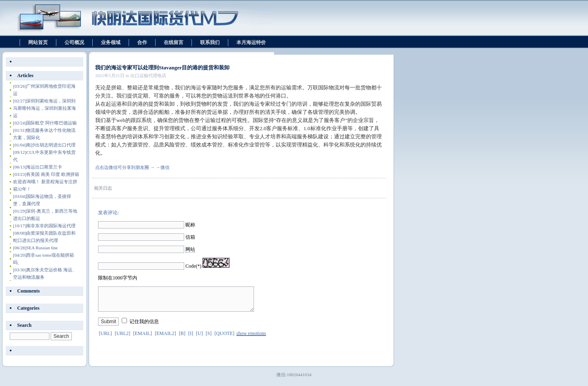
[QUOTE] (224, 338)
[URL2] (122, 338)
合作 (142, 42)
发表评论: (108, 213)
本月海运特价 (251, 42)
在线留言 (174, 42)
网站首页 (38, 42)
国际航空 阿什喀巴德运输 (45, 123)
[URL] (105, 338)
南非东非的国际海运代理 (44, 226)
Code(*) (193, 266)
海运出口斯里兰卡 (38, 167)
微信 (165, 167)
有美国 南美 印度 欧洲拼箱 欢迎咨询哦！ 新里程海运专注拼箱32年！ (46, 182)
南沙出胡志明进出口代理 (44, 145)
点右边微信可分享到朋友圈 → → (128, 167)
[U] (199, 338)
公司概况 (74, 42)
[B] (182, 338)
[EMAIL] (143, 338)
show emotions (251, 338)
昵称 (190, 225)
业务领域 (111, 42)
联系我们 (210, 42)
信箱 (190, 237)
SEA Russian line (35, 248)
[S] (209, 338)
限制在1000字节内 (118, 278)
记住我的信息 (144, 326)
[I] (191, 338)
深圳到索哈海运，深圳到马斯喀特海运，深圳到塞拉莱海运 (45, 108)
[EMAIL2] (165, 338)
